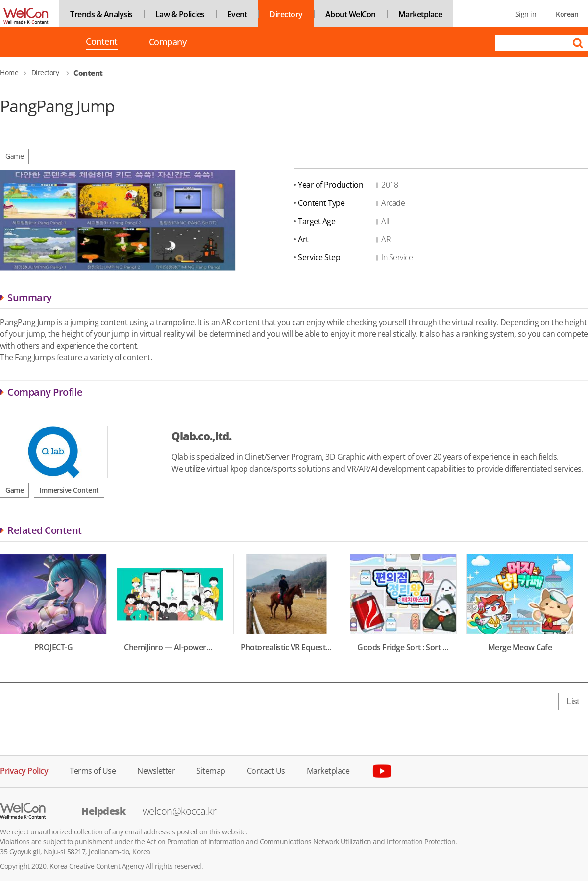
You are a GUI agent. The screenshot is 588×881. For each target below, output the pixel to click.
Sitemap (211, 770)
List (573, 701)
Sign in (526, 14)
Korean (567, 14)
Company (168, 42)
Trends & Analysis (101, 14)
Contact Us (266, 770)
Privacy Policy (24, 770)
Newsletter (156, 770)
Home (9, 72)
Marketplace (420, 14)
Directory (286, 14)
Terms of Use (93, 770)
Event (237, 14)
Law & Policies (180, 14)
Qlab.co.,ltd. (201, 436)
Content (102, 42)
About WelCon (351, 14)
